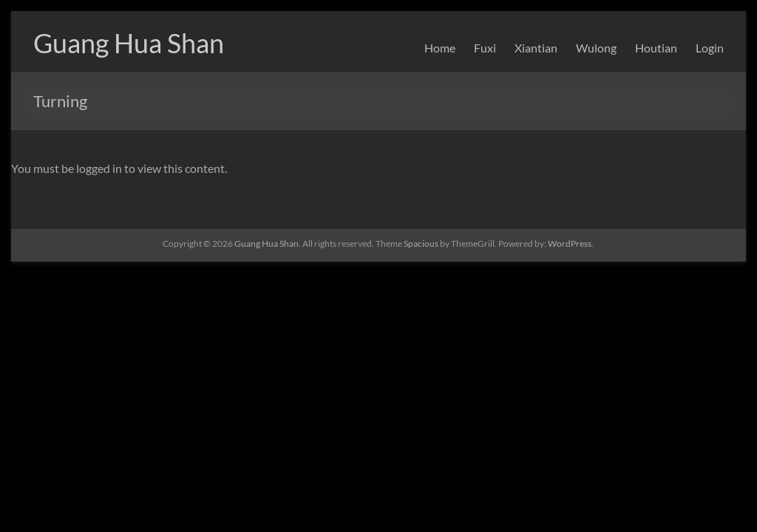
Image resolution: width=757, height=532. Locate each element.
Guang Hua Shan (129, 43)
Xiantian (536, 48)
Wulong (596, 48)
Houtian (656, 48)
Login (710, 48)
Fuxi (485, 48)
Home (440, 48)
